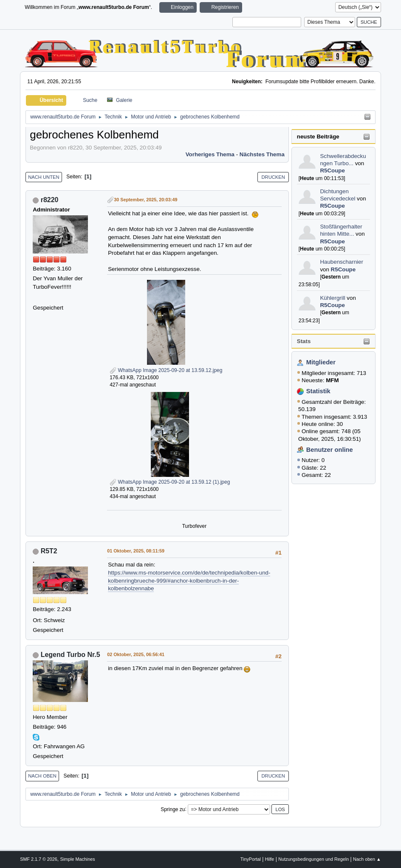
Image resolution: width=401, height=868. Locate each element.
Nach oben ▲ (367, 859)
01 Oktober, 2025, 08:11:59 (136, 551)
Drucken (273, 177)
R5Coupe (332, 170)
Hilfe (270, 859)
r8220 (50, 200)
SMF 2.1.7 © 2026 (39, 859)
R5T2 (49, 551)
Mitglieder (321, 362)
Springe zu (173, 809)
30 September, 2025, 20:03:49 (145, 200)
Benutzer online (330, 450)
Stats (304, 341)
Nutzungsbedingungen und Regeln (313, 859)
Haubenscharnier (342, 262)
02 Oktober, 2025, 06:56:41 (136, 654)
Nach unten (44, 177)
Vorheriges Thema (210, 154)
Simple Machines (78, 859)
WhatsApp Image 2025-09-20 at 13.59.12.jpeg (166, 370)
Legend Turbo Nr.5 (71, 655)
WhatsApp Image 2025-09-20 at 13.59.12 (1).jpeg (170, 482)
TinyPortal (251, 859)
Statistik (318, 391)
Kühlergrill (332, 298)
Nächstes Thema (262, 154)
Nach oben (42, 776)
